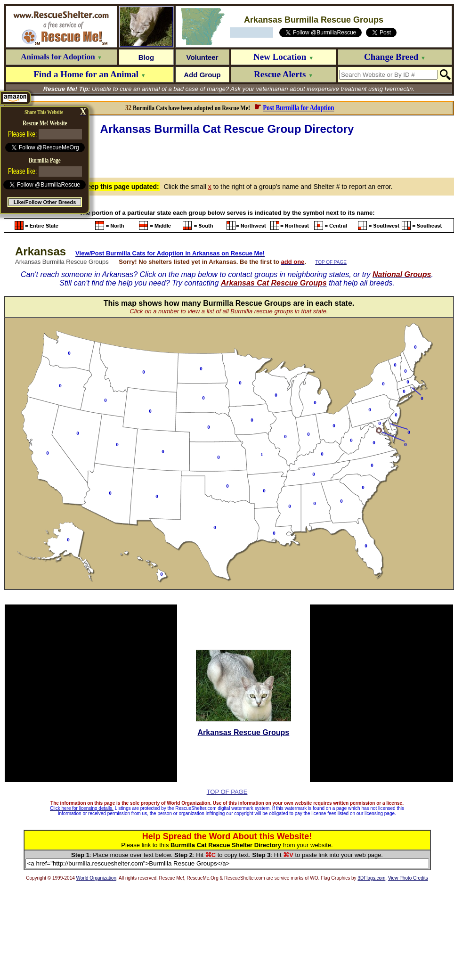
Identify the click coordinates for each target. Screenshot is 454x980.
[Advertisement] (229, 155)
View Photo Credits (408, 878)
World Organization (96, 878)
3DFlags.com (371, 878)
